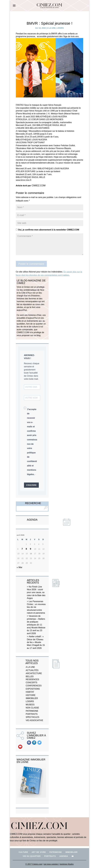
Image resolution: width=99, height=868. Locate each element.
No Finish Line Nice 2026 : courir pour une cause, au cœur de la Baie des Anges (36, 592)
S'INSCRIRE (31, 485)
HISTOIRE (31, 695)
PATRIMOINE (32, 711)
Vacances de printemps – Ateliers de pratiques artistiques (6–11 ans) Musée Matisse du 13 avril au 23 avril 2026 (36, 625)
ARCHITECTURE (34, 673)
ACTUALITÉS (32, 670)
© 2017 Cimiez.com (34, 864)
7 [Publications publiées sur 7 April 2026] (22, 549)
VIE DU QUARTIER (32, 856)
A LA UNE (51, 28)
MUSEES (30, 705)
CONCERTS (32, 683)
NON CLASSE (32, 708)
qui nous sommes (51, 864)
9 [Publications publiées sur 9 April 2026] (30, 549)
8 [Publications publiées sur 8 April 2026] (26, 549)
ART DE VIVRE (39, 852)
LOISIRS (60, 28)
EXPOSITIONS (33, 689)
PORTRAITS (32, 714)
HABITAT (30, 692)
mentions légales (67, 864)
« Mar (20, 567)
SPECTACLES (33, 717)
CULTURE (23, 852)
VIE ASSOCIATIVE (34, 720)
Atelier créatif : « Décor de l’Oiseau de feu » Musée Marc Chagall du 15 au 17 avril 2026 (36, 642)
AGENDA (64, 856)
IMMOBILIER (32, 698)
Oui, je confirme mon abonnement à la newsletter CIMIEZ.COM (48, 230)
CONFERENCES (34, 686)
